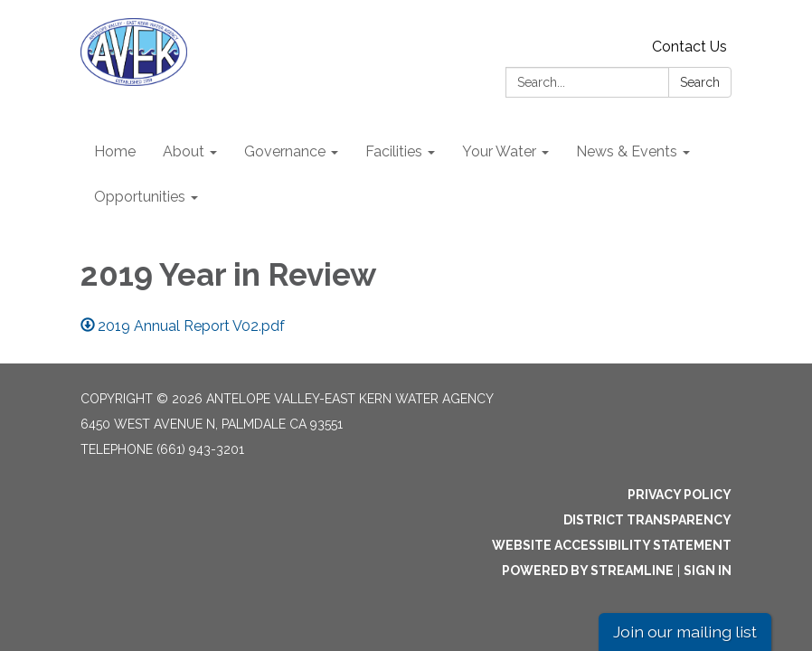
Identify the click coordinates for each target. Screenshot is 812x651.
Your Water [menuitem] (499, 151)
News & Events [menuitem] (627, 151)
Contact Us (689, 47)
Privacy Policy (680, 495)
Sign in (708, 571)
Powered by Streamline (588, 571)
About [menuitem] (184, 151)
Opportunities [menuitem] (140, 197)
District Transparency (647, 520)
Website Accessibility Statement (612, 545)
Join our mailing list (685, 632)
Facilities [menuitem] (394, 151)
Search (700, 82)
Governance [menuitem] (285, 151)
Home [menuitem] (115, 151)
